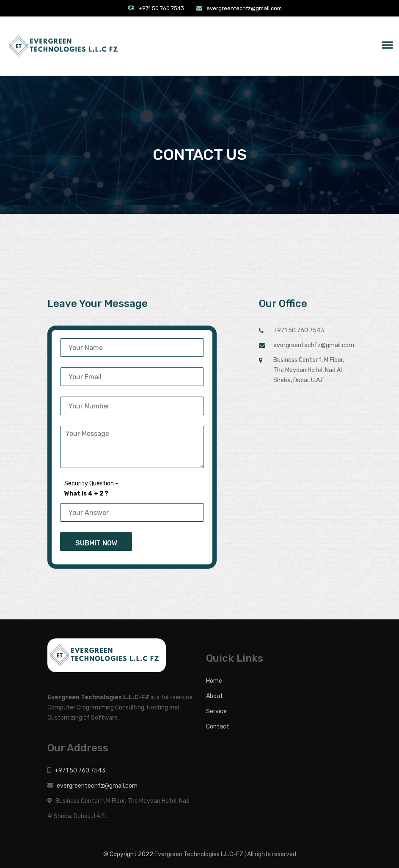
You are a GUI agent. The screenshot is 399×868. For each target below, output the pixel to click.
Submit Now (96, 543)
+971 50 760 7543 (161, 8)
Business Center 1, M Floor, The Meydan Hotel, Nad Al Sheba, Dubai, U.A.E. (309, 370)
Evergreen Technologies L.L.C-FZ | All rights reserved (225, 854)
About (215, 696)
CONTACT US (200, 155)
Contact (218, 727)
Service (216, 711)
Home (214, 681)
